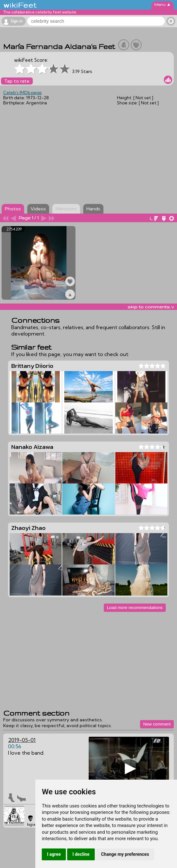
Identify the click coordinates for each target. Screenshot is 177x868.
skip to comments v (151, 307)
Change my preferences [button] (125, 854)
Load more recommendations (135, 608)
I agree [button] (54, 854)
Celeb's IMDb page (22, 93)
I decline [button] (81, 854)
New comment (157, 724)
